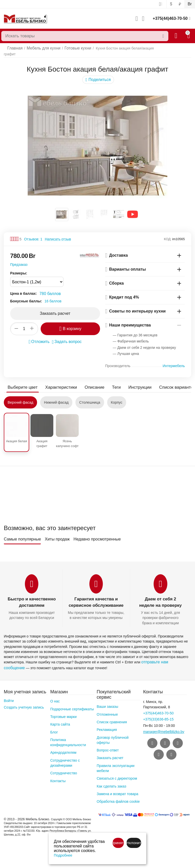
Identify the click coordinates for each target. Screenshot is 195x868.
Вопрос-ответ (108, 744)
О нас (55, 695)
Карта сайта (60, 718)
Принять (118, 843)
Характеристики (59, 383)
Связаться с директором (117, 772)
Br (190, 4)
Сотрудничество (64, 767)
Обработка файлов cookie (118, 795)
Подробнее (63, 855)
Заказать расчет (110, 752)
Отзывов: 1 (33, 235)
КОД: (168, 235)
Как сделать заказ (111, 780)
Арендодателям (63, 746)
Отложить (41, 337)
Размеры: (19, 269)
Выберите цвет (22, 383)
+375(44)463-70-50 (170, 18)
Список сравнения (112, 716)
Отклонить (134, 843)
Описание (91, 383)
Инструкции (134, 383)
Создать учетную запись (24, 701)
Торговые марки (63, 711)
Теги (112, 383)
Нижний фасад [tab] (56, 398)
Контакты (58, 775)
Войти (9, 695)
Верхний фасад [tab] (20, 398)
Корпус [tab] (117, 398)
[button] (98, 76)
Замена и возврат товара (118, 788)
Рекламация (107, 724)
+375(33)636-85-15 (158, 713)
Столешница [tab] (90, 398)
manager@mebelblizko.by (164, 726)
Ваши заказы (108, 700)
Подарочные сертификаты (72, 703)
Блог (54, 726)
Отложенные (107, 708)
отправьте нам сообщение (163, 657)
